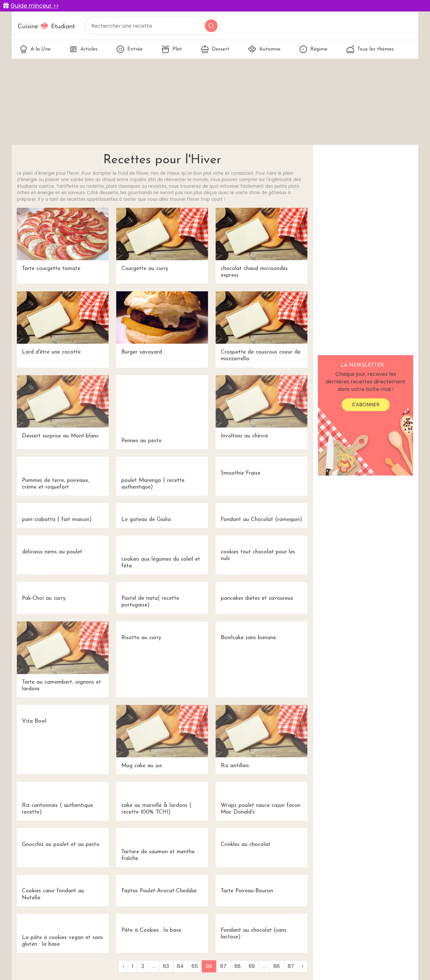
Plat (172, 49)
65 (195, 966)
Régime (313, 49)
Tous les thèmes (370, 49)
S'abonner (366, 405)
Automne (264, 49)
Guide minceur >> (35, 6)
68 (238, 966)
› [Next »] (303, 966)
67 (223, 966)
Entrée (130, 49)
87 (291, 966)
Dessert (215, 49)
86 (277, 966)
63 (166, 966)
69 (252, 966)
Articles (84, 49)
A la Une (35, 49)
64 (180, 966)
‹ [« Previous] (123, 966)
